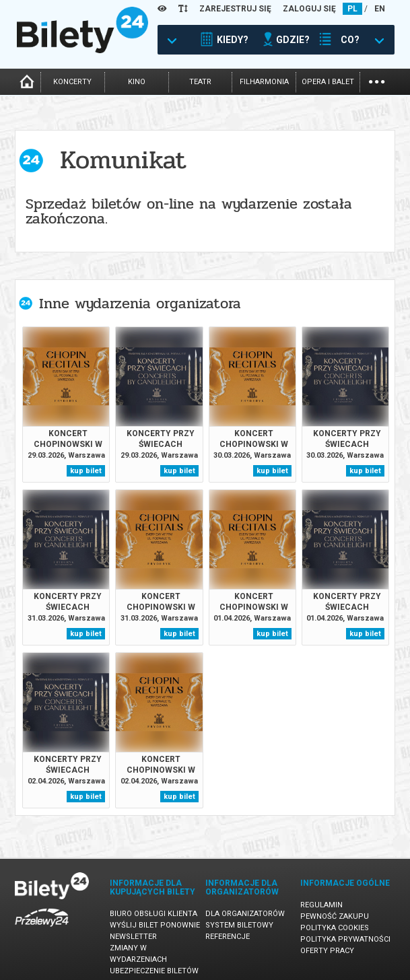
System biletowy (239, 925)
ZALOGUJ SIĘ (309, 9)
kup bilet (86, 471)
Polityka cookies (335, 928)
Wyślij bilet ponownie (155, 925)
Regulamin (321, 905)
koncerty (72, 82)
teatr (200, 82)
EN (380, 9)
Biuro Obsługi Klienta (153, 914)
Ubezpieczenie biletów (154, 971)
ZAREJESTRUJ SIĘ (235, 9)
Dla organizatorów (245, 914)
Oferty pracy (327, 951)
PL (352, 9)
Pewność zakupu (335, 916)
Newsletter (133, 937)
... (377, 80)
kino (137, 82)
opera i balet (328, 82)
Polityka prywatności (345, 939)
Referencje (228, 937)
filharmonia (264, 82)
